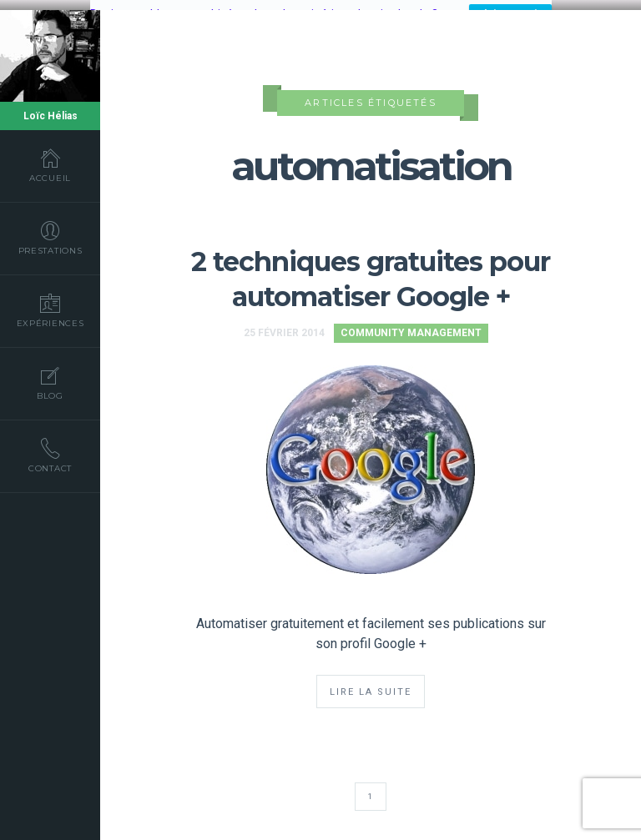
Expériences (50, 310)
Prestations (50, 238)
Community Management (411, 329)
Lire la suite (371, 689)
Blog (50, 383)
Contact (50, 455)
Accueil (50, 165)
